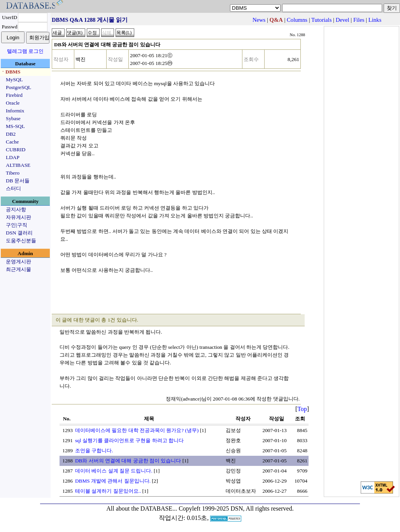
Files (359, 20)
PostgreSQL (18, 87)
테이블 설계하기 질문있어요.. (108, 491)
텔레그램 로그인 (25, 51)
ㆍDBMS (11, 72)
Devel (343, 20)
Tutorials (321, 20)
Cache (12, 142)
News (259, 20)
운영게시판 (18, 262)
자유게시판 (18, 217)
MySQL (14, 80)
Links (375, 20)
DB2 (11, 134)
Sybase (13, 118)
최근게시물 (18, 269)
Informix (15, 111)
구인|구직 (17, 225)
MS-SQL (15, 126)
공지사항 (16, 209)
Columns (297, 20)
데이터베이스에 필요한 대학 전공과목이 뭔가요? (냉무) (137, 430)
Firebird (14, 95)
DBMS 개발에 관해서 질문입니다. (113, 481)
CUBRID (16, 150)
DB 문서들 (18, 181)
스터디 (13, 188)
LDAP (13, 157)
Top (302, 409)
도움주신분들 (21, 241)
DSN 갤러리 (19, 233)
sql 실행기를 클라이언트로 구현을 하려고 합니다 (129, 440)
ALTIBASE (18, 165)
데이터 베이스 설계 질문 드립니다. (114, 471)
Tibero (13, 173)
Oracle (13, 103)
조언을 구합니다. (94, 451)
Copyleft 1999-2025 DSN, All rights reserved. (236, 508)
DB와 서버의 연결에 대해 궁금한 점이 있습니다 (128, 461)
